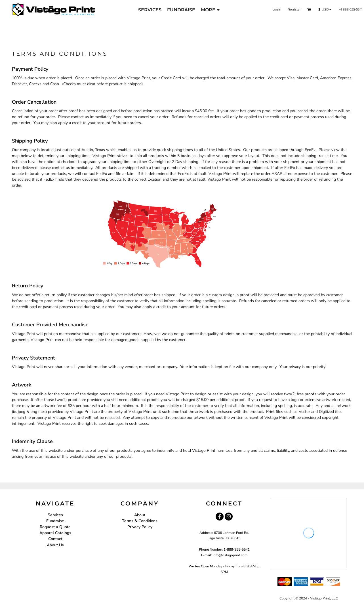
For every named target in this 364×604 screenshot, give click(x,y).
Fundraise (55, 521)
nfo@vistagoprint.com (231, 555)
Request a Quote (55, 527)
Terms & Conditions (140, 521)
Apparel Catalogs (55, 533)
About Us (55, 545)
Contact (55, 539)
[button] (309, 10)
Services (55, 515)
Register (294, 9)
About (140, 515)
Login (277, 9)
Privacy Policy (140, 527)
